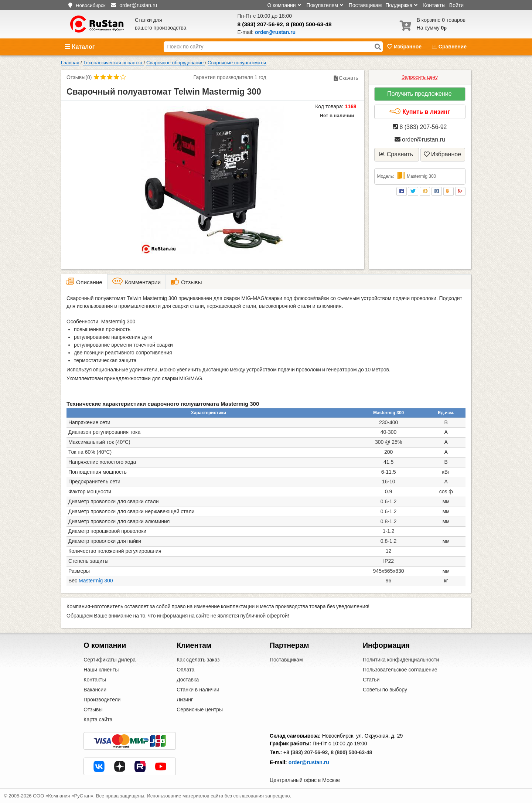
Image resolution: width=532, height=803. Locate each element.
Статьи (371, 680)
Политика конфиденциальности (401, 660)
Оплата (185, 670)
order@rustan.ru (420, 139)
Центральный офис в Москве (305, 780)
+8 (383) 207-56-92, (306, 752)
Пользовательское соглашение (400, 670)
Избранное (405, 47)
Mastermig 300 (96, 581)
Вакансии (95, 690)
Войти (456, 5)
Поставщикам (365, 5)
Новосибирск (91, 5)
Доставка (188, 680)
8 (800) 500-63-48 (309, 24)
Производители (102, 700)
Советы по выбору (385, 690)
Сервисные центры (200, 710)
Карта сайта (98, 719)
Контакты (434, 5)
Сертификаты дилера (110, 660)
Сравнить (396, 154)
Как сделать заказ (198, 660)
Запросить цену (420, 77)
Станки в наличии (198, 690)
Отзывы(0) (79, 77)
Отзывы (93, 710)
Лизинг (185, 700)
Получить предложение (420, 94)
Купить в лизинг (420, 112)
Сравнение (449, 47)
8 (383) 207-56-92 (260, 24)
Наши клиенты (101, 670)
